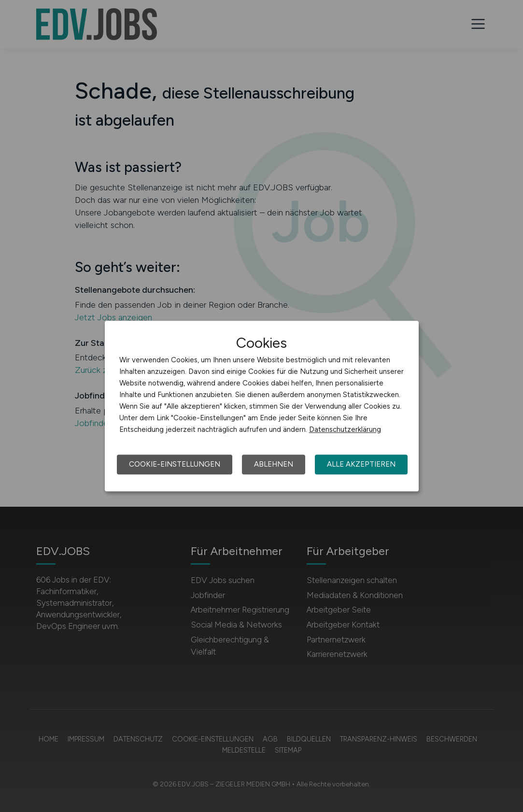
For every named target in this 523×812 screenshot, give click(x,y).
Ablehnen (274, 464)
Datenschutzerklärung (345, 429)
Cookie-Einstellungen (175, 464)
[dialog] (262, 406)
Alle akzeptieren (361, 464)
